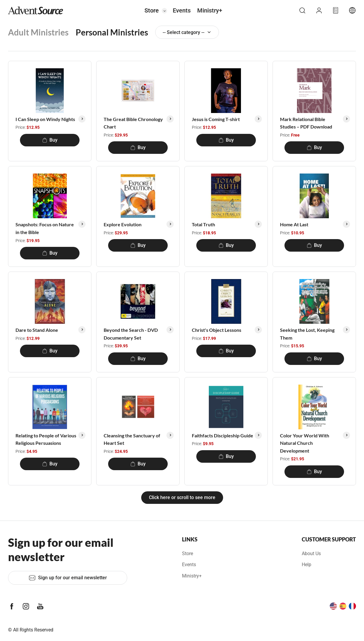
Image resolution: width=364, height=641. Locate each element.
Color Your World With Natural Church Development (305, 443)
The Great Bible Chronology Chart (133, 123)
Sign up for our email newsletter (68, 578)
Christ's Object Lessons (217, 330)
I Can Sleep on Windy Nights (45, 119)
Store (152, 10)
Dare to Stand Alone (37, 330)
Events (182, 10)
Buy (50, 140)
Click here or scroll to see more (182, 497)
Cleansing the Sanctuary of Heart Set (132, 439)
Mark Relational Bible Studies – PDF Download (306, 123)
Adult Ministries (38, 32)
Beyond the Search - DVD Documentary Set (131, 334)
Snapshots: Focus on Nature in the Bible (45, 228)
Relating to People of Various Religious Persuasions (46, 439)
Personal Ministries (112, 32)
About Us (311, 553)
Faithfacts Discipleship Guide (223, 435)
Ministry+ (210, 10)
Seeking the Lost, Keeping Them (307, 334)
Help (307, 565)
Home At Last (294, 224)
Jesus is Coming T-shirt (216, 119)
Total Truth (203, 224)
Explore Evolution (123, 224)
